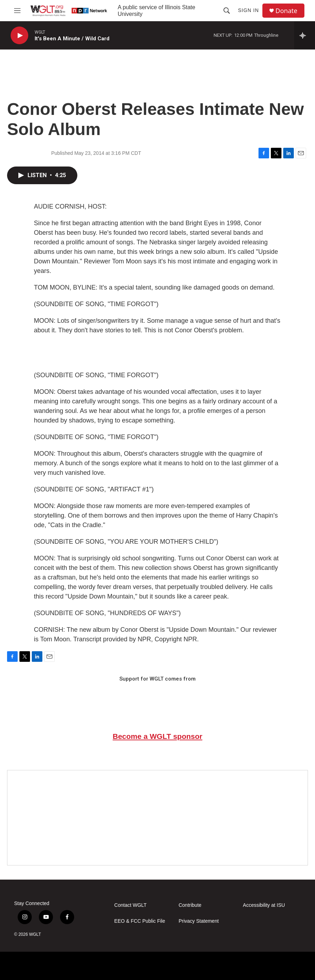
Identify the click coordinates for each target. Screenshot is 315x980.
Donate (286, 11)
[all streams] (305, 35)
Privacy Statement (199, 921)
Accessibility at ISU (264, 905)
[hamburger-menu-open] (17, 11)
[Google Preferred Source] (157, 818)
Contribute (190, 905)
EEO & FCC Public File (140, 921)
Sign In (248, 10)
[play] (19, 36)
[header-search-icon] (227, 11)
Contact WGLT (131, 905)
